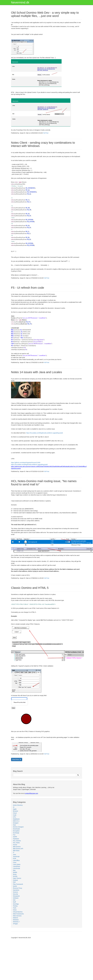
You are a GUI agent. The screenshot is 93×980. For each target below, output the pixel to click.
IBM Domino (17, 847)
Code (15, 815)
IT (14, 853)
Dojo (14, 825)
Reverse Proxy (18, 888)
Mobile (15, 872)
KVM (14, 858)
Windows (16, 920)
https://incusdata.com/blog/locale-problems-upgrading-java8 (44, 433)
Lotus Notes (17, 864)
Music (15, 874)
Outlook (15, 880)
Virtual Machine (18, 912)
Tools (15, 908)
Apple (15, 809)
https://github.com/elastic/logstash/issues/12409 (26, 463)
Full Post (46, 133)
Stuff (14, 902)
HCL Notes (16, 843)
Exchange (16, 833)
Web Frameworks (18, 914)
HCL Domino (17, 841)
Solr (14, 900)
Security (16, 894)
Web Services (17, 916)
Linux (15, 862)
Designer (16, 823)
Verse (15, 910)
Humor (15, 845)
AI (14, 807)
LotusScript (16, 868)
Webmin (16, 918)
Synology (16, 904)
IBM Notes (16, 851)
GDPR (15, 837)
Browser (16, 811)
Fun (14, 835)
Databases (16, 819)
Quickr (15, 886)
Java (14, 855)
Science (15, 892)
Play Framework (18, 884)
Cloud (15, 813)
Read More (17, 759)
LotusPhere (17, 866)
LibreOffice (16, 860)
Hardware (16, 839)
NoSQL (15, 876)
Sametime (16, 890)
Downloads (16, 829)
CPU (14, 817)
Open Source (17, 878)
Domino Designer (18, 827)
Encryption (16, 831)
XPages (15, 924)
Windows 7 (16, 922)
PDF (14, 882)
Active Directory (18, 805)
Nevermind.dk (20, 2)
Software (16, 898)
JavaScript (16, 857)
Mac (14, 870)
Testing (15, 906)
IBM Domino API (18, 849)
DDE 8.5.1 (16, 821)
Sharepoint (16, 896)
